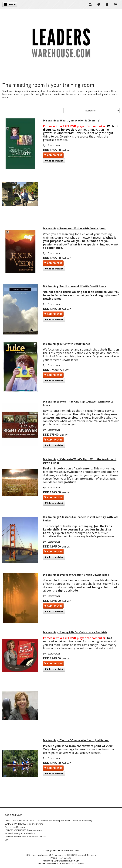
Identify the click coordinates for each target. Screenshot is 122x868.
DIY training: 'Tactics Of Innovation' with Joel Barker (76, 740)
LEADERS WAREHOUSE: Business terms (24, 830)
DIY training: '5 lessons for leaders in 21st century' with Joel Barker (81, 519)
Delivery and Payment (15, 827)
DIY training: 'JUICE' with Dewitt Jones (67, 344)
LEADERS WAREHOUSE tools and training (24, 824)
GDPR (8, 840)
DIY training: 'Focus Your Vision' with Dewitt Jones (74, 229)
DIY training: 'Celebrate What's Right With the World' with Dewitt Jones (80, 461)
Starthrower (54, 145)
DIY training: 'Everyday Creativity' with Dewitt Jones (76, 575)
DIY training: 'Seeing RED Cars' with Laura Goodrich (75, 632)
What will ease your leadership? (20, 833)
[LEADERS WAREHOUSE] (61, 42)
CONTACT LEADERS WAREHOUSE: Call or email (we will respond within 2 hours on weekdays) (48, 821)
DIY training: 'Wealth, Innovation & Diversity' (71, 121)
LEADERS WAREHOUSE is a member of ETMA (26, 837)
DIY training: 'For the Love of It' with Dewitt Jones (74, 286)
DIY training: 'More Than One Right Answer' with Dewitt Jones (78, 403)
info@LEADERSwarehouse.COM (63, 861)
